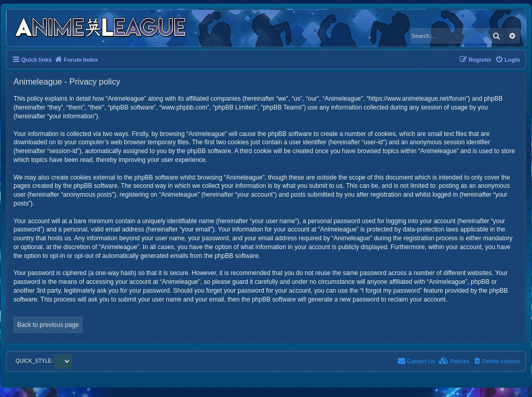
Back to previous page (48, 325)
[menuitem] (508, 60)
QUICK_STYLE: (44, 361)
